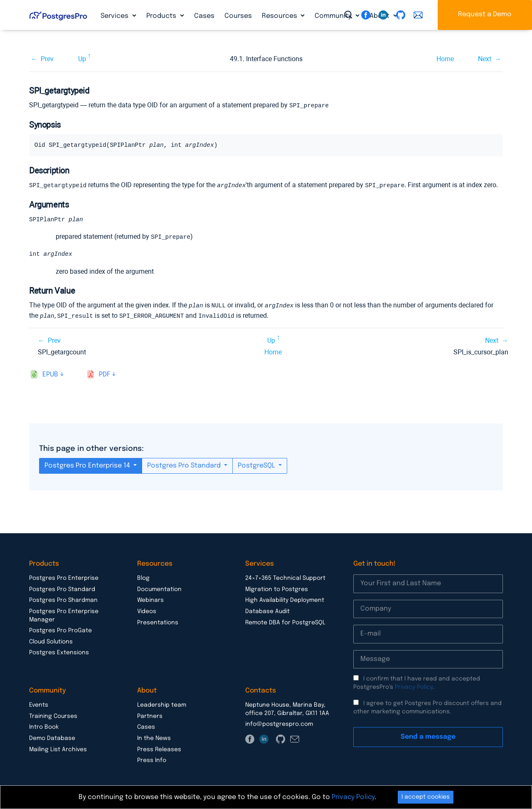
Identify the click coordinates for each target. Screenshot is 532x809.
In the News (154, 737)
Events (39, 704)
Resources (280, 16)
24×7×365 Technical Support (285, 577)
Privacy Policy (414, 686)
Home (445, 59)
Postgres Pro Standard (185, 464)
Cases (204, 16)
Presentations (158, 621)
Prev (47, 59)
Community (334, 16)
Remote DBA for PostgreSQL (285, 621)
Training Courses (53, 715)
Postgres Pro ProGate (60, 629)
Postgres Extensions (59, 651)
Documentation (159, 588)
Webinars (150, 599)
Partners (150, 715)
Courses (238, 16)
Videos (147, 610)
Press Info (152, 759)
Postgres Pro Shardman (63, 599)
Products (162, 16)
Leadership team (162, 704)
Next (485, 59)
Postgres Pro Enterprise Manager (64, 614)
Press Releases (159, 748)
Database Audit (267, 610)
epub (50, 373)
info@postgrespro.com (279, 723)
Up (82, 59)
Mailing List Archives (58, 748)
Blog (143, 577)
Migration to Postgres (277, 588)
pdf (105, 373)
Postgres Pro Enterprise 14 (88, 464)
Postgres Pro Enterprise (64, 577)
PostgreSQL (257, 464)
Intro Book (44, 726)
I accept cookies (426, 797)
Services (115, 16)
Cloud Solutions (51, 641)
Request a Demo (485, 14)
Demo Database (52, 737)
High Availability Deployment (285, 599)
